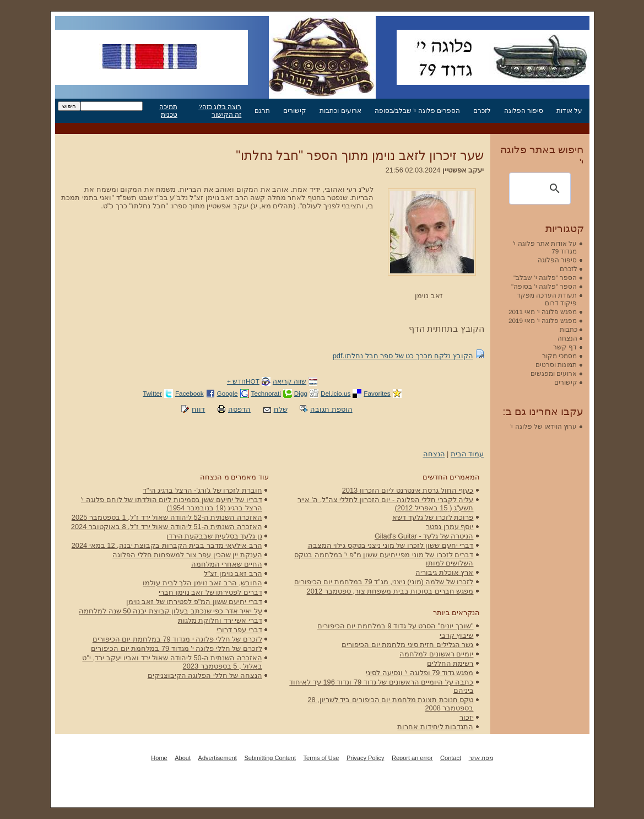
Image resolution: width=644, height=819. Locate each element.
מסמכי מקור (559, 356)
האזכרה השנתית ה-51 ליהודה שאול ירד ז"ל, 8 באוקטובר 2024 (167, 527)
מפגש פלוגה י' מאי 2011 (543, 312)
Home (159, 758)
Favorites (377, 393)
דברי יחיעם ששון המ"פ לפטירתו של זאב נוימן (194, 602)
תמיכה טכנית (168, 111)
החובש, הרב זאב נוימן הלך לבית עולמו (202, 583)
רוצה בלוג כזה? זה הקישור (220, 111)
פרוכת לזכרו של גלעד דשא (433, 517)
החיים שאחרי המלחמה (227, 564)
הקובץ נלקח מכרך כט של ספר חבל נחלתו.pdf (403, 356)
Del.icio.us (335, 393)
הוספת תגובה (331, 409)
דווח (198, 409)
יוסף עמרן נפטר (450, 527)
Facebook (190, 393)
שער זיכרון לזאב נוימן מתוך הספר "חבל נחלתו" (360, 155)
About (183, 758)
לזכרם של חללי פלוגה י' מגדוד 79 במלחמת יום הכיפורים (177, 648)
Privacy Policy (365, 758)
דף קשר (565, 347)
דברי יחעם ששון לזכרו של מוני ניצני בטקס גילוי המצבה (391, 545)
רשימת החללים (450, 663)
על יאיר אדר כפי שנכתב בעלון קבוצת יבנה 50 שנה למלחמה (171, 611)
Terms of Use (321, 758)
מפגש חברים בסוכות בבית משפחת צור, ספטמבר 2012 (390, 591)
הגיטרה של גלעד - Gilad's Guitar (424, 536)
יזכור (467, 717)
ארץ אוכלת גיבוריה (444, 572)
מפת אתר (481, 758)
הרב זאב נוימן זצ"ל (233, 573)
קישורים (295, 111)
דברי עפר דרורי (239, 630)
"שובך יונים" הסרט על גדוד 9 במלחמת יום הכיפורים (396, 626)
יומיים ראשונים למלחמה (436, 654)
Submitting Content (270, 758)
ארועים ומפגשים (554, 373)
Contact (451, 758)
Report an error (412, 758)
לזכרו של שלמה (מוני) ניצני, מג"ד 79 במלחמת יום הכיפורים (384, 582)
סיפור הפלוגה (524, 111)
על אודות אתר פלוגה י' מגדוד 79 (545, 247)
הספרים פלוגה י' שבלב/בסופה (417, 111)
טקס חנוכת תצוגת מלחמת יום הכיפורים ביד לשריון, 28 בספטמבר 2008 (390, 704)
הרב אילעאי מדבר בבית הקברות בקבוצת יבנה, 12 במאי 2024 (167, 545)
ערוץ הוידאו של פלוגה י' (543, 426)
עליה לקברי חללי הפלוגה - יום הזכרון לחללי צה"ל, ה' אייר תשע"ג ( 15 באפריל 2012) (385, 504)
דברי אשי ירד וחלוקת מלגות (220, 620)
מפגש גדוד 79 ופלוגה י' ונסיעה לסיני (420, 673)
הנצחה (434, 454)
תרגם (262, 111)
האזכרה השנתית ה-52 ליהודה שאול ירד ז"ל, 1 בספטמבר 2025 (167, 517)
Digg (301, 393)
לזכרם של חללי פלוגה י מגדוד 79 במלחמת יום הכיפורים (177, 639)
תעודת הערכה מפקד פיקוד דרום (547, 299)
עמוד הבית (467, 454)
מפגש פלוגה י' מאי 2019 (543, 320)
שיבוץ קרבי (457, 635)
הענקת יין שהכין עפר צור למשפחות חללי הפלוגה (187, 555)
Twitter (152, 393)
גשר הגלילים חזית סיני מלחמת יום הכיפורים (407, 645)
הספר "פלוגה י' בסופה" (544, 286)
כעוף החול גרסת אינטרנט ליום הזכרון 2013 (408, 490)
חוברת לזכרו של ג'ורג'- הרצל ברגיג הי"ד (202, 490)
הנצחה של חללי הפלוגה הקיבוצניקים (205, 675)
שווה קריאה (289, 381)
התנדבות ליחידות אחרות (435, 727)
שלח (281, 409)
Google (228, 393)
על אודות (569, 111)
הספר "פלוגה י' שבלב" (545, 278)
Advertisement (218, 758)
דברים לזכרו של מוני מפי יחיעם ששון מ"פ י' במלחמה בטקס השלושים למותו (384, 559)
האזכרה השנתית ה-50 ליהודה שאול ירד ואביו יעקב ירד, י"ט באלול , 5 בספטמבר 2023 (172, 662)
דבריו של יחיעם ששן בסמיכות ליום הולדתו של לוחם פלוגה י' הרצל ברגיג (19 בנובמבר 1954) (172, 504)
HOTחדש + (243, 381)
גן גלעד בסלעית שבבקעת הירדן (214, 536)
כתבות (569, 329)
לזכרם (482, 111)
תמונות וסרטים (556, 365)
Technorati (266, 393)
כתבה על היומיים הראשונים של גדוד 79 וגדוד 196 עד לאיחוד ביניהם (381, 686)
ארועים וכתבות (340, 111)
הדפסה (239, 409)
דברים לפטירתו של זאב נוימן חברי (210, 592)
